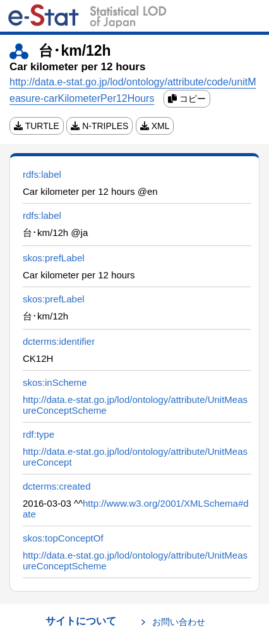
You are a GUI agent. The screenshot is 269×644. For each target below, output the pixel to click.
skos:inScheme (55, 382)
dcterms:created (57, 486)
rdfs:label (42, 174)
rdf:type (39, 434)
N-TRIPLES (99, 126)
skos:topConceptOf (63, 538)
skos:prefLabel (54, 258)
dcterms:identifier (59, 341)
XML (155, 126)
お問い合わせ (179, 622)
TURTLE (37, 126)
